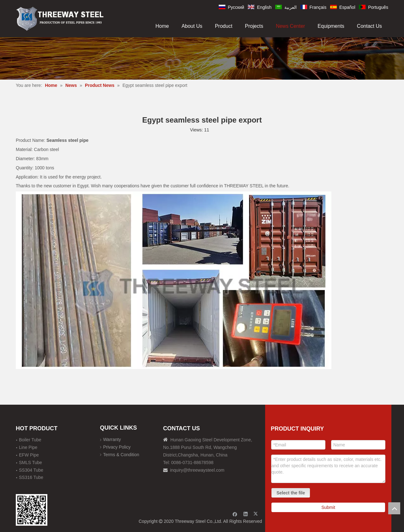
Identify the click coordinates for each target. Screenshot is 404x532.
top (394, 508)
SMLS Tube (30, 462)
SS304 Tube (31, 470)
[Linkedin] (246, 514)
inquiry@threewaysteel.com (197, 470)
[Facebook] (235, 514)
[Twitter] (256, 514)
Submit (328, 507)
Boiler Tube (30, 440)
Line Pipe (28, 447)
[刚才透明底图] (60, 18)
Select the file (291, 493)
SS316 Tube (31, 477)
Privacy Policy (117, 447)
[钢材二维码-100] (32, 510)
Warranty (112, 439)
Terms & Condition (121, 455)
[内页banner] (202, 58)
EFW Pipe (29, 455)
